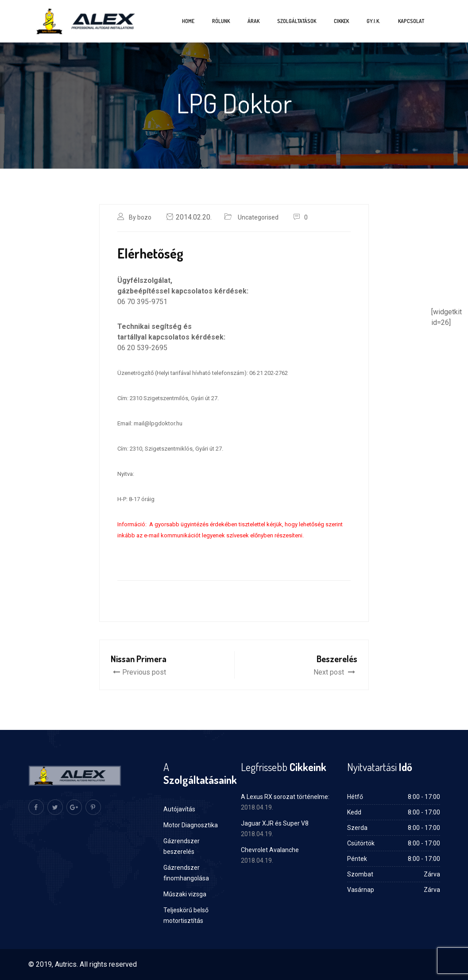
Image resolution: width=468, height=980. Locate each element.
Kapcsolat (411, 21)
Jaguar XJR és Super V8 (275, 823)
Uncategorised (258, 217)
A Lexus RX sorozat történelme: (285, 797)
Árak (253, 21)
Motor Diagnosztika (191, 825)
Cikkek (341, 21)
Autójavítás (179, 809)
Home (188, 21)
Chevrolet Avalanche (270, 850)
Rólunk (221, 21)
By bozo (140, 217)
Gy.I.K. (373, 21)
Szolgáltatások (297, 21)
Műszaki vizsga (185, 894)
